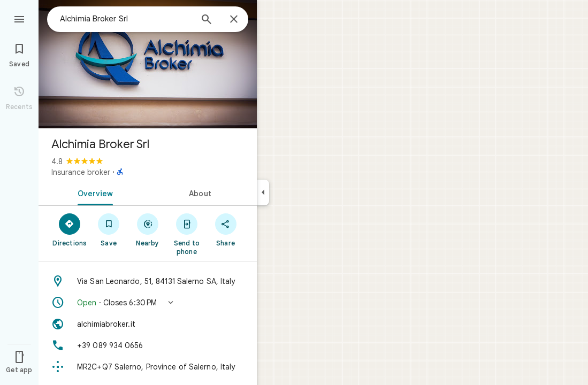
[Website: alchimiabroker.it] (148, 324)
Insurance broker (81, 172)
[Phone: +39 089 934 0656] (148, 345)
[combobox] (126, 19)
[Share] (226, 229)
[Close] (234, 20)
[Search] (207, 20)
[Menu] (19, 18)
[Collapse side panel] (263, 192)
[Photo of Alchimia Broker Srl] (148, 64)
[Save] (109, 229)
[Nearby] (148, 229)
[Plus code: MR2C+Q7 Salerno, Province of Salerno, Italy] (148, 367)
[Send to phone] (186, 234)
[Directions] (70, 229)
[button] (148, 303)
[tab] (93, 192)
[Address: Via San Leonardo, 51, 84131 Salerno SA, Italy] (148, 281)
